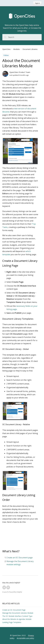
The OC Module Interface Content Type (17, 616)
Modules (17, 49)
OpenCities (6, 49)
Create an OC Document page (20, 558)
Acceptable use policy (25, 638)
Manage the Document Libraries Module (18, 613)
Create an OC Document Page (14, 610)
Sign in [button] (37, 3)
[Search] (22, 37)
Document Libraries (30, 49)
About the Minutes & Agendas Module (17, 619)
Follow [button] (6, 55)
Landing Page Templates (12, 622)
